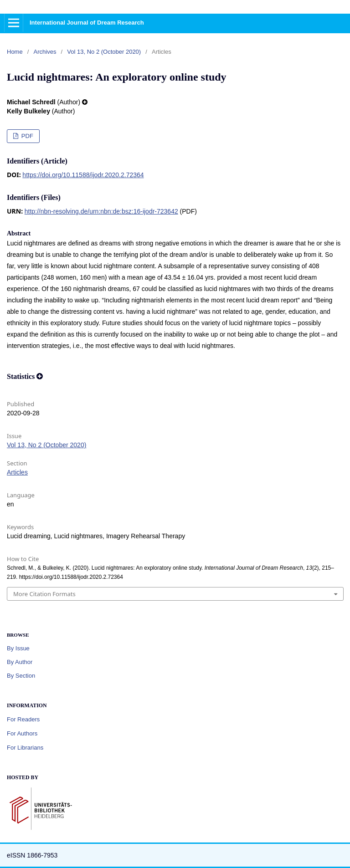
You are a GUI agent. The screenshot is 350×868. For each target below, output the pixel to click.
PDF (26, 136)
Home (15, 52)
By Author (20, 662)
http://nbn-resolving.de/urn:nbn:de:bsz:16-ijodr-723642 (101, 211)
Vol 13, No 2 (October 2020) (104, 52)
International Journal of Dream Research (87, 23)
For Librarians (25, 748)
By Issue (18, 648)
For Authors (22, 733)
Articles (17, 472)
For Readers (23, 719)
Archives (45, 52)
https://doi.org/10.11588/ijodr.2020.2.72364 (83, 175)
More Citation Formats (44, 594)
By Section (21, 676)
